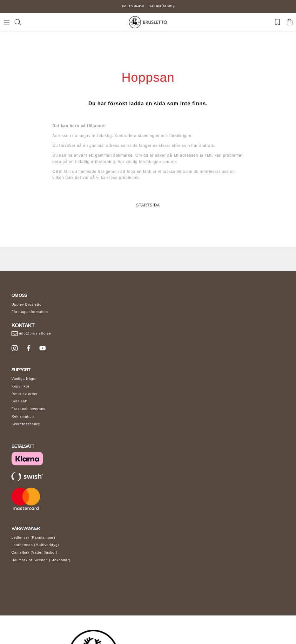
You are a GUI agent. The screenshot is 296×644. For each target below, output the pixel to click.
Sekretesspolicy (26, 424)
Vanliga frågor (24, 379)
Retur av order (25, 394)
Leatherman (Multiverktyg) (35, 545)
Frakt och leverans (28, 409)
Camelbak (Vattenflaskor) (34, 552)
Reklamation (23, 416)
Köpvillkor (20, 386)
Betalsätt (20, 401)
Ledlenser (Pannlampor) (33, 537)
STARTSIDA (148, 205)
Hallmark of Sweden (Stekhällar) (41, 560)
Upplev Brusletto (27, 304)
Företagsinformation (30, 312)
